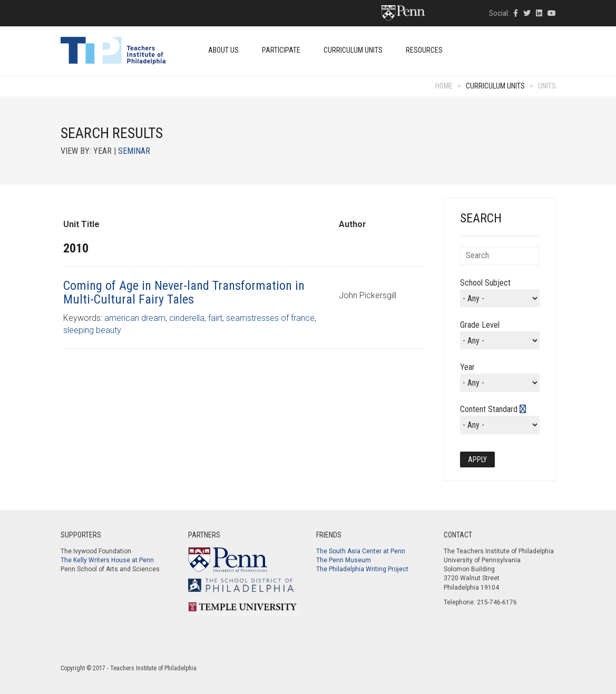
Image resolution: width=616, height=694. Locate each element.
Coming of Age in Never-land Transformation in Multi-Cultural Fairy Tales (184, 292)
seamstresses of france (270, 318)
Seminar (134, 151)
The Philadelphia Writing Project (362, 569)
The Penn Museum (344, 560)
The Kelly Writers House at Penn (107, 560)
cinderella (187, 318)
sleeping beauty (92, 330)
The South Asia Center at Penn (361, 551)
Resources (424, 50)
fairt (215, 318)
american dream (135, 318)
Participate (281, 50)
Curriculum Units (353, 50)
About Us (223, 50)
